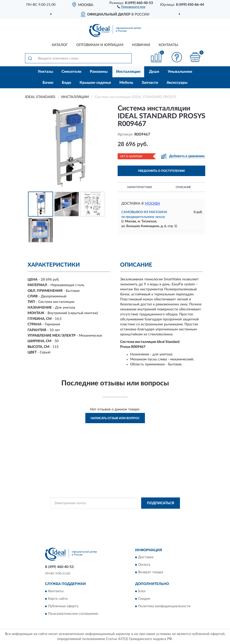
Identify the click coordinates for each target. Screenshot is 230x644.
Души (154, 72)
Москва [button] (153, 204)
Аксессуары (177, 83)
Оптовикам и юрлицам (100, 45)
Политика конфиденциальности (164, 606)
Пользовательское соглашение (73, 614)
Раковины (99, 72)
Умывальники (180, 72)
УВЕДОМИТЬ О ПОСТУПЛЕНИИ (161, 171)
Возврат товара (151, 572)
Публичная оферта (63, 606)
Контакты (168, 45)
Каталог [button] (60, 45)
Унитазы (45, 72)
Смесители (71, 72)
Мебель (126, 83)
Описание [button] (183, 187)
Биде (66, 83)
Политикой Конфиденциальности (140, 514)
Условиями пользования (103, 519)
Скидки (144, 599)
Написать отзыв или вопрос (115, 418)
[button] (131, 7)
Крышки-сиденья (95, 83)
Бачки (48, 83)
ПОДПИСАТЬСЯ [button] (161, 503)
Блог (142, 591)
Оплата (144, 565)
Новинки (141, 45)
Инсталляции (128, 72)
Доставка (146, 557)
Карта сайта (58, 599)
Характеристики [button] (140, 187)
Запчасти (150, 83)
